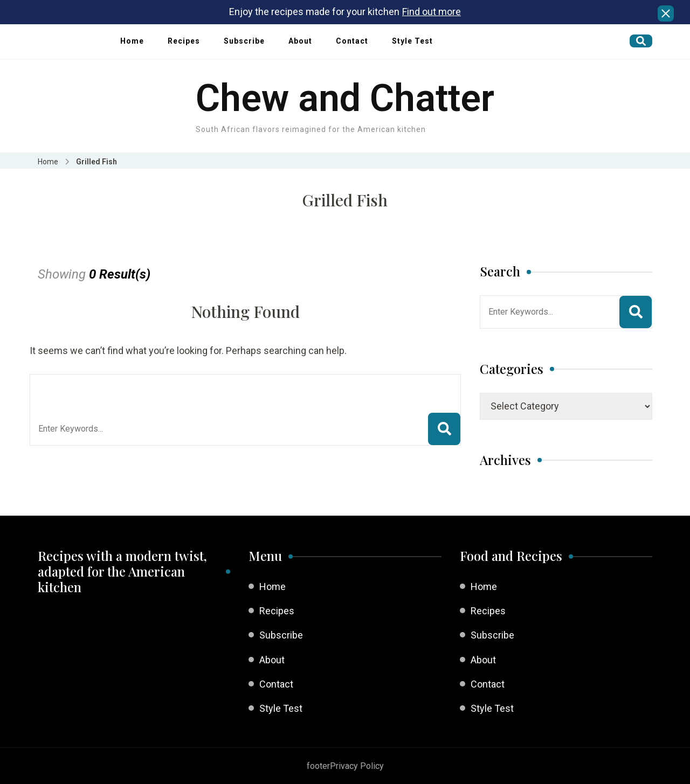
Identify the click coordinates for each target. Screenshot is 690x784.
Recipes (184, 41)
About (300, 41)
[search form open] (641, 41)
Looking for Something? (117, 388)
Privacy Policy (357, 766)
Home (132, 41)
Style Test (412, 41)
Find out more (432, 12)
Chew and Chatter (345, 98)
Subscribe (244, 41)
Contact (352, 41)
